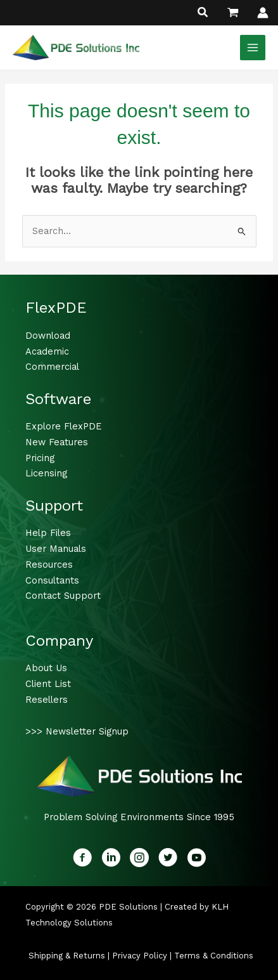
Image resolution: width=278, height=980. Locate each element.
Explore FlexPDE (64, 426)
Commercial (52, 367)
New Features (57, 442)
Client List (48, 684)
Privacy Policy (140, 956)
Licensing (46, 473)
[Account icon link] (263, 13)
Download (48, 336)
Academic (47, 351)
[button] (203, 14)
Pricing (40, 458)
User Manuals (56, 549)
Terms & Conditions (214, 956)
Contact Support (63, 596)
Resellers (47, 700)
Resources (49, 565)
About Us (46, 668)
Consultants (52, 580)
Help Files (48, 533)
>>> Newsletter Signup (77, 731)
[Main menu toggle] (253, 48)
